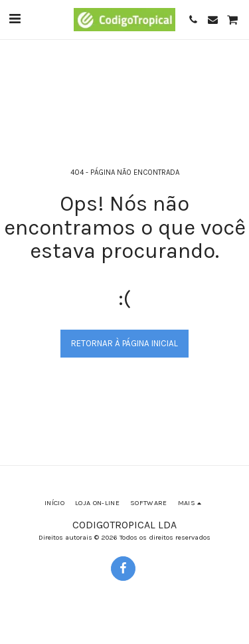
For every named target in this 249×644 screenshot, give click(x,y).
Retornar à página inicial (124, 343)
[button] (15, 19)
